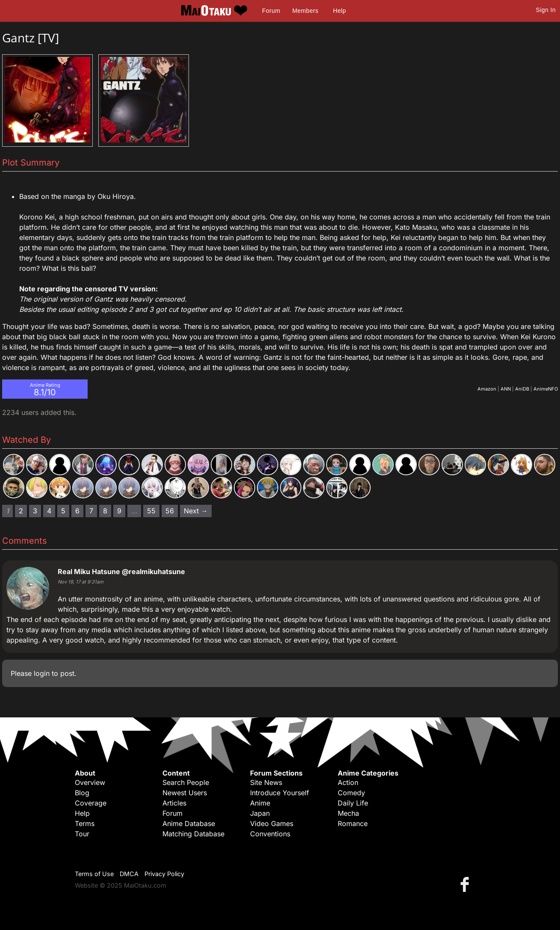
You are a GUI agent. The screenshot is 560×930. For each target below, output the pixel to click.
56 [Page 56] (170, 511)
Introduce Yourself (280, 793)
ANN (506, 389)
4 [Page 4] (49, 511)
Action (348, 782)
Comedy (351, 793)
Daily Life (353, 803)
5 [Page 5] (63, 511)
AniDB (522, 389)
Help (339, 11)
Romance (353, 823)
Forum (271, 11)
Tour (82, 834)
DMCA (129, 874)
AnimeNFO (546, 389)
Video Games (272, 823)
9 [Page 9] (119, 511)
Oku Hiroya (116, 196)
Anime (260, 803)
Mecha (348, 813)
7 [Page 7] (91, 511)
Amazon (487, 389)
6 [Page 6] (77, 511)
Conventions (270, 834)
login (42, 673)
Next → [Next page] (196, 511)
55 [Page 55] (151, 511)
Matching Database (193, 834)
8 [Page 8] (105, 511)
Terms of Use (94, 874)
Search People (186, 782)
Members (305, 11)
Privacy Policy (164, 874)
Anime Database (189, 823)
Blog (82, 793)
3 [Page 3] (35, 511)
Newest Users (185, 793)
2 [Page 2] (21, 511)
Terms (85, 823)
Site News (266, 782)
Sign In (546, 10)
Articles (174, 803)
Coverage (91, 803)
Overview (90, 782)
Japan (260, 813)
